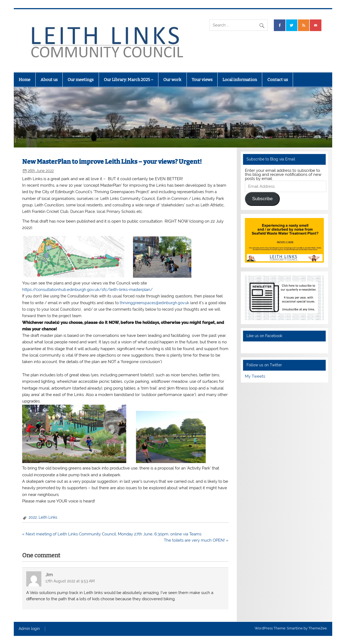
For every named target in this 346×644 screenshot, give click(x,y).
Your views (202, 80)
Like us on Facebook (264, 336)
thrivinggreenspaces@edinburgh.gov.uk (155, 303)
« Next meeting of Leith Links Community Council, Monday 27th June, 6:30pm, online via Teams (112, 534)
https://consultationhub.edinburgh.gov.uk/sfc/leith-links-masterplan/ (87, 290)
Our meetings (81, 80)
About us (49, 80)
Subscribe (262, 199)
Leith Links (48, 517)
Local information (240, 80)
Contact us (278, 80)
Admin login (29, 629)
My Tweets (255, 376)
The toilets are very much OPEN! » (196, 540)
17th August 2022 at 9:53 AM (70, 581)
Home (24, 80)
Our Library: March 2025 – (129, 80)
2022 (33, 517)
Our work (172, 80)
